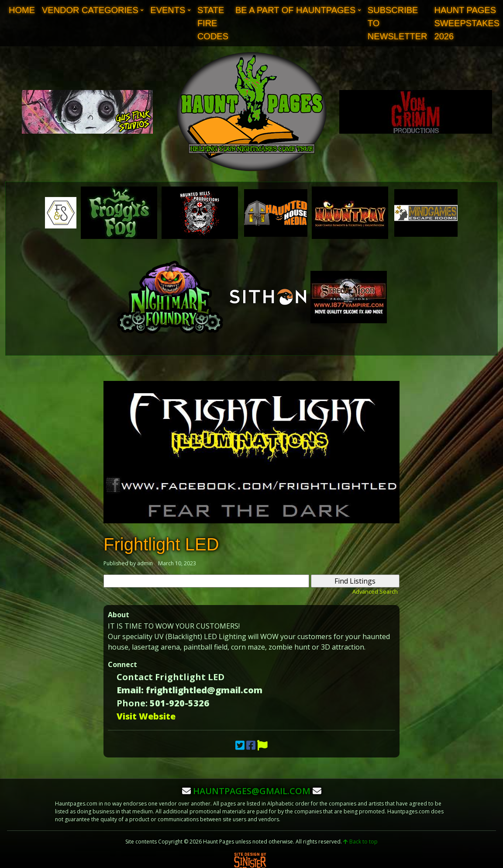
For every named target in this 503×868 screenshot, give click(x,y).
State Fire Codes (213, 23)
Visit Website (146, 716)
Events (168, 10)
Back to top (360, 842)
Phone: (132, 703)
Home (22, 10)
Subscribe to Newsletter (398, 23)
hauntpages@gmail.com (252, 791)
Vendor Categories (90, 10)
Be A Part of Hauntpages (295, 10)
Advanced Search (375, 591)
